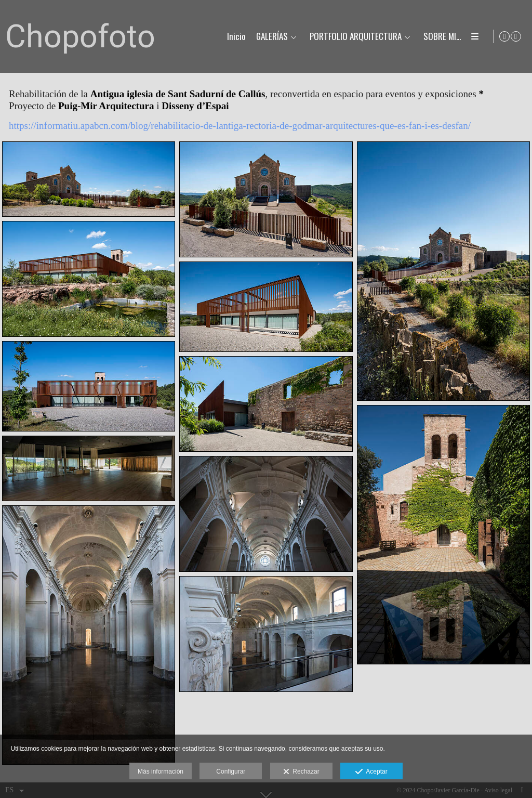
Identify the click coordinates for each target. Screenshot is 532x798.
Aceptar (371, 772)
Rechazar (301, 772)
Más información (161, 771)
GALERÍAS (271, 37)
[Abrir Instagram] (516, 36)
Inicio (236, 37)
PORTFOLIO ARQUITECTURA (355, 37)
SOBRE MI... (442, 37)
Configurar (231, 771)
